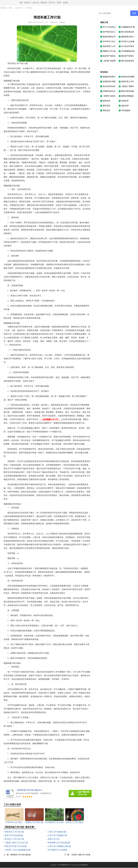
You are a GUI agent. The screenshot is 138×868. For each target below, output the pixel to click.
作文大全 (52, 3)
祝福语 (65, 3)
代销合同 (125, 101)
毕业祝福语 (126, 111)
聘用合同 (106, 101)
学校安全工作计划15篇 (14, 832)
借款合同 (125, 106)
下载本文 (62, 23)
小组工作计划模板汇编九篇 (59, 846)
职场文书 (28, 3)
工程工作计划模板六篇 (58, 836)
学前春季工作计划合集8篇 (59, 843)
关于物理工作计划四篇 (58, 850)
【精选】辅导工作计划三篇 (16, 843)
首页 (10, 8)
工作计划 (29, 8)
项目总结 (106, 111)
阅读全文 (54, 23)
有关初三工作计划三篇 (14, 839)
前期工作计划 (54, 839)
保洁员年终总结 (109, 87)
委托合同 (106, 106)
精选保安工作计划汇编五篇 (20, 855)
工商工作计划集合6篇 (57, 832)
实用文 (59, 3)
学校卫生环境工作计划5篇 (16, 846)
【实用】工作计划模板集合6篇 (18, 850)
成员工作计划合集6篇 (14, 836)
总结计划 (36, 3)
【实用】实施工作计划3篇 (81, 855)
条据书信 (44, 3)
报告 (21, 3)
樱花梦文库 (65, 865)
